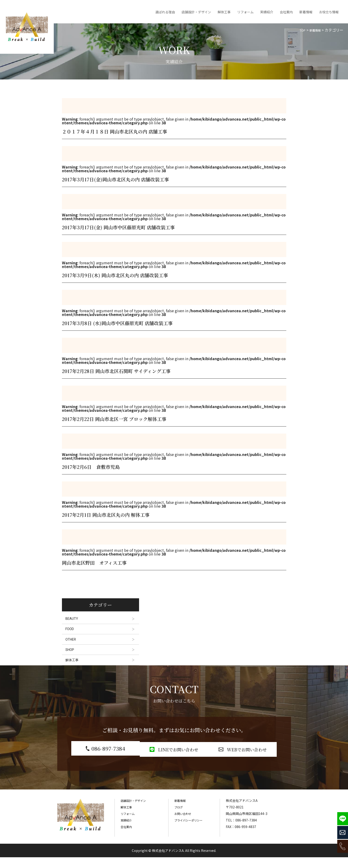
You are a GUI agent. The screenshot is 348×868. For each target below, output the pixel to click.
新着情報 (306, 12)
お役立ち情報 (329, 12)
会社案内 (286, 12)
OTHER (72, 644)
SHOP (72, 656)
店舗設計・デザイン (196, 12)
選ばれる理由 (165, 12)
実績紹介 (267, 12)
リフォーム (245, 12)
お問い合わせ (184, 825)
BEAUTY (73, 619)
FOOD (72, 632)
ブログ (179, 818)
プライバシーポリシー (191, 831)
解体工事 (224, 12)
